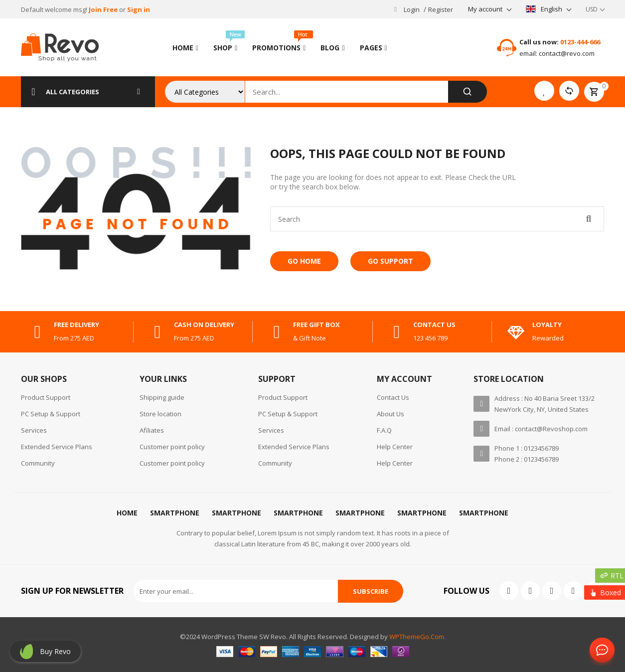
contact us (434, 325)
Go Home (304, 261)
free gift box (316, 325)
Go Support (391, 261)
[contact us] (397, 332)
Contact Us (600, 651)
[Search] (467, 92)
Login (412, 9)
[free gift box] (277, 332)
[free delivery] (37, 332)
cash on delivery (204, 325)
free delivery (77, 325)
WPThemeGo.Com (417, 637)
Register (441, 9)
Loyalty (547, 325)
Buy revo (55, 651)
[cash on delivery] (157, 332)
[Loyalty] (516, 332)
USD (592, 9)
